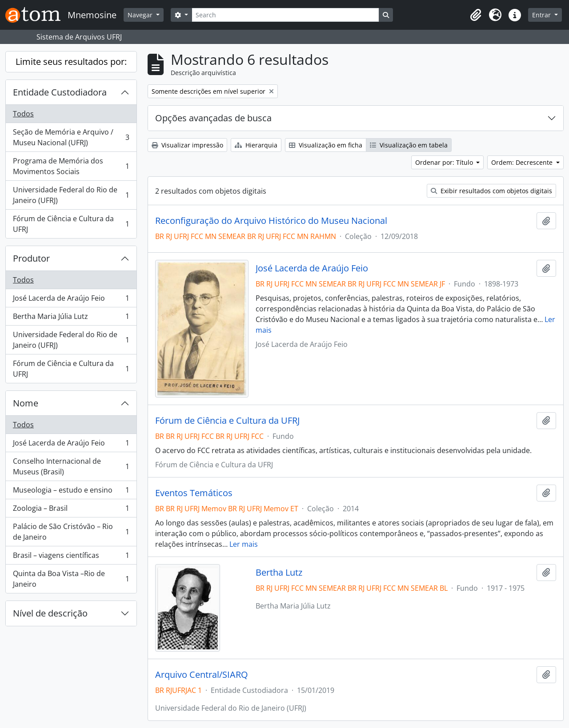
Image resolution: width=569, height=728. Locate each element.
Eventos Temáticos (194, 493)
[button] (476, 15)
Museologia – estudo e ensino (71, 492)
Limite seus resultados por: (71, 62)
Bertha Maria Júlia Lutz (71, 318)
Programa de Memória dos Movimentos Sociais (71, 166)
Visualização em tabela (409, 145)
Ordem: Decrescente (523, 162)
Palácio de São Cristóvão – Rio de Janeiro (71, 532)
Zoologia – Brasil (71, 510)
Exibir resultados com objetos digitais (491, 191)
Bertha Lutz (279, 573)
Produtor (31, 258)
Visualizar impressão (187, 145)
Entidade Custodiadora (60, 92)
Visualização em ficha (326, 145)
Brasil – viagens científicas (71, 557)
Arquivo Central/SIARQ (202, 675)
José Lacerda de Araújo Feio (71, 300)
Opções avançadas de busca (213, 118)
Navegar (141, 15)
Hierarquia (256, 145)
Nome (26, 403)
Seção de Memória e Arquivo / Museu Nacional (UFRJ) (71, 137)
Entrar (542, 15)
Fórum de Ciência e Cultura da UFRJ (71, 224)
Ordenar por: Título (445, 162)
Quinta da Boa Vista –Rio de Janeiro (71, 579)
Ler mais (244, 544)
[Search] (285, 15)
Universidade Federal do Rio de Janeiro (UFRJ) (71, 195)
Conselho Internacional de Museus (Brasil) (71, 466)
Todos (23, 114)
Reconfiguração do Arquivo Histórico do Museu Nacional (271, 221)
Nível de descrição (50, 613)
